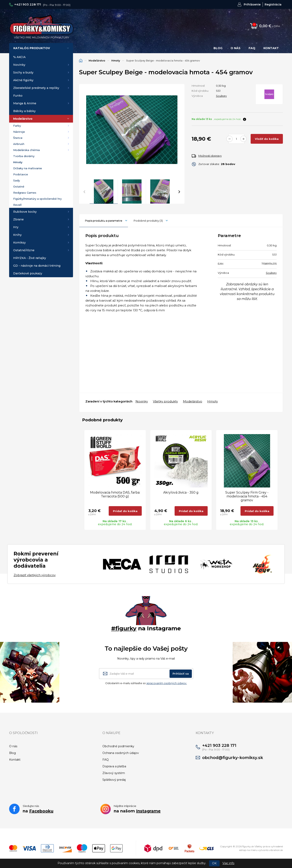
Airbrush (19, 144)
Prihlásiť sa (181, 674)
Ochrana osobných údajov (121, 753)
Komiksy (19, 243)
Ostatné (19, 187)
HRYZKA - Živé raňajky (30, 258)
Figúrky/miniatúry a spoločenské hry (37, 199)
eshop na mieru (248, 850)
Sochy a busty (23, 72)
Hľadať (199, 26)
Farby (17, 126)
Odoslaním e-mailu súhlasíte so (146, 683)
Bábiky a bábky (24, 111)
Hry (16, 227)
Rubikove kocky (25, 212)
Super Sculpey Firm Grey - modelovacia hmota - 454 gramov (247, 496)
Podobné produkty (148, 221)
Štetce (18, 138)
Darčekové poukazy (28, 273)
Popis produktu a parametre (104, 221)
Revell (17, 205)
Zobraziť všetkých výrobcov (35, 575)
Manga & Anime (25, 103)
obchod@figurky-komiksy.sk (233, 758)
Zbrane (18, 219)
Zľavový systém (114, 773)
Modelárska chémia (26, 150)
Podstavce (21, 174)
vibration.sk (276, 850)
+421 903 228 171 (28, 4)
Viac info (228, 863)
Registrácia (273, 4)
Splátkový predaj (114, 780)
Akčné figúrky (23, 80)
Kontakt (271, 48)
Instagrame (148, 811)
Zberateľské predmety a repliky (36, 88)
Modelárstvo (23, 119)
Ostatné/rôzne (24, 250)
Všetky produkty (165, 401)
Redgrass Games (25, 193)
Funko (18, 96)
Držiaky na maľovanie (28, 168)
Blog (218, 48)
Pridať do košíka (125, 511)
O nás (236, 48)
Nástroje (19, 132)
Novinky (19, 65)
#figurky (124, 628)
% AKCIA (19, 57)
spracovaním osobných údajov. (167, 683)
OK (214, 863)
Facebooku (41, 811)
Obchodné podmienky (118, 746)
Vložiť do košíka (267, 139)
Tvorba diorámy (24, 156)
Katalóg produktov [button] (32, 48)
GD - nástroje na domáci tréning (37, 266)
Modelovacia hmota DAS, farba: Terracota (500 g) (115, 494)
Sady (17, 180)
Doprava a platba (114, 766)
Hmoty (18, 162)
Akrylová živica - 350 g (181, 492)
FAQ (252, 48)
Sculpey (221, 96)
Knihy (17, 235)
